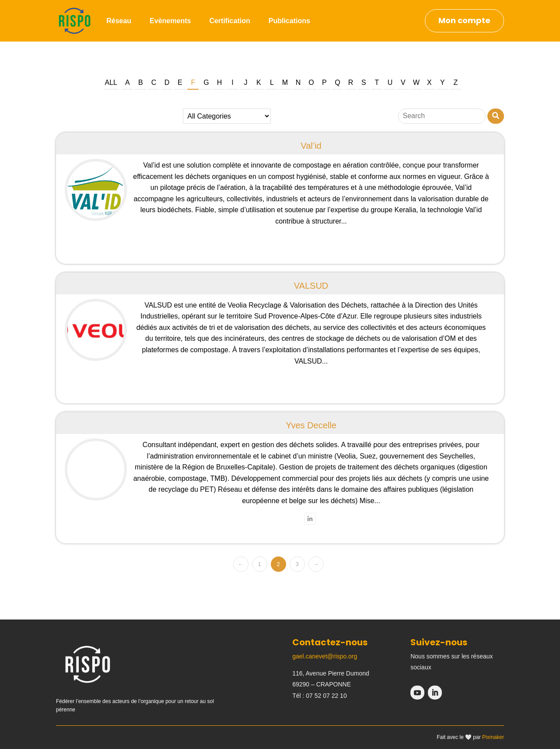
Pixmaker (493, 737)
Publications (289, 21)
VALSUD (311, 286)
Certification (229, 21)
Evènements (170, 21)
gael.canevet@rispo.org (325, 656)
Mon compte (464, 20)
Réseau (119, 21)
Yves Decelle (311, 425)
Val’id (311, 146)
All (111, 82)
